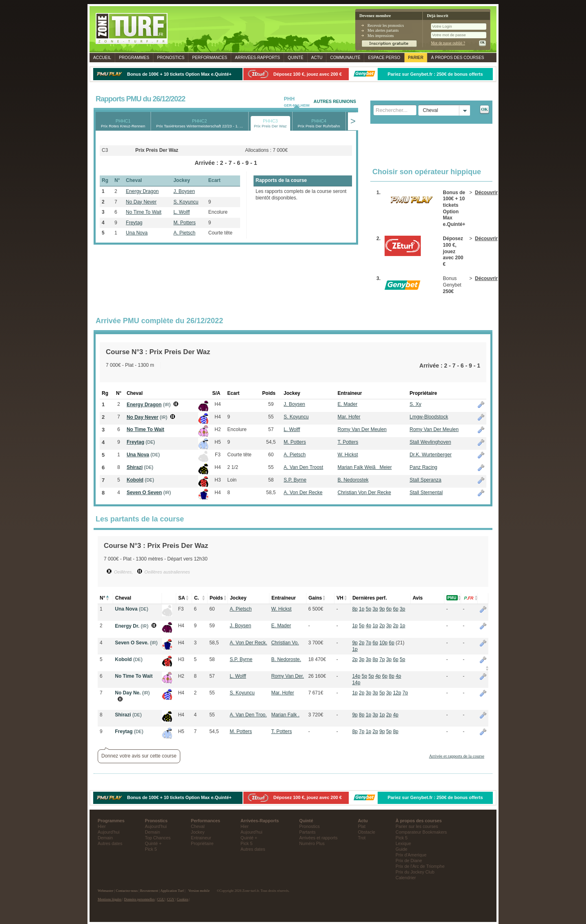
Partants (307, 832)
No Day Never (141, 202)
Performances (210, 58)
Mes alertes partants (383, 30)
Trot (362, 838)
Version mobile (199, 891)
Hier (102, 826)
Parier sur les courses (417, 826)
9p (382, 609)
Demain (105, 838)
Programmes (134, 58)
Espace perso (384, 58)
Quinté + (153, 843)
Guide (401, 849)
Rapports (257, 58)
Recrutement (149, 891)
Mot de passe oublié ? (448, 43)
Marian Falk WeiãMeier (365, 467)
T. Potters (348, 442)
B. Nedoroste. (286, 659)
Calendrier (406, 878)
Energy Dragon (142, 191)
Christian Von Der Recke (364, 493)
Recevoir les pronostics (386, 25)
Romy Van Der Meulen (362, 429)
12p (397, 693)
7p (368, 643)
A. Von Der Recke (303, 493)
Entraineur (201, 838)
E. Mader (348, 404)
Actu (317, 58)
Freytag (134, 223)
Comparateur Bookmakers (421, 832)
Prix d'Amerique (411, 855)
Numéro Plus (312, 843)
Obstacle (367, 832)
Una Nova (137, 233)
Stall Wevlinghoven (430, 442)
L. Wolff (181, 212)
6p (389, 609)
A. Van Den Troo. (248, 715)
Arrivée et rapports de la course (457, 756)
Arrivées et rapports (318, 838)
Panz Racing (423, 467)
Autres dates (110, 843)
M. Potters (185, 223)
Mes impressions (381, 36)
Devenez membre (375, 16)
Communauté (345, 58)
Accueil (102, 58)
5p (368, 609)
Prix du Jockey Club (415, 872)
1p (362, 609)
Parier (416, 58)
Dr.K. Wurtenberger (430, 455)
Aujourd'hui (109, 832)
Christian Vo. (285, 643)
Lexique (403, 843)
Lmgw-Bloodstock (429, 417)
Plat (362, 826)
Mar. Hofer (349, 417)
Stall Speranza (425, 480)
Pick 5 (151, 849)
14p (356, 676)
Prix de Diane (409, 861)
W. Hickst (348, 455)
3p (375, 609)
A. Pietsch (184, 233)
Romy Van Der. (287, 676)
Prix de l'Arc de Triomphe (420, 866)
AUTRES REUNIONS (335, 101)
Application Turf (172, 891)
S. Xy (415, 404)
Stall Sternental (426, 493)
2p (382, 626)
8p (355, 609)
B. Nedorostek (353, 480)
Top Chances (158, 838)
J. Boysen (184, 191)
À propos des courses (457, 58)
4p (368, 626)
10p (383, 643)
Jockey (198, 832)
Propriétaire (202, 843)
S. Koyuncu (186, 202)
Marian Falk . (285, 715)
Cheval (198, 826)
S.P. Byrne (295, 480)
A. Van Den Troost (303, 467)
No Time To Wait (143, 212)
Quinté (296, 58)
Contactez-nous (127, 891)
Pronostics (171, 58)
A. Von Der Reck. (248, 643)
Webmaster (106, 891)
